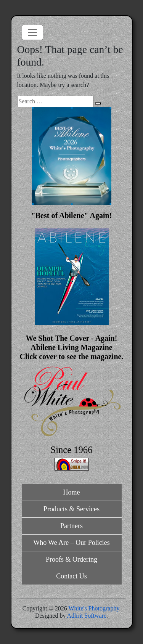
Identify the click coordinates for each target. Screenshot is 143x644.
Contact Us (71, 576)
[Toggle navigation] (32, 32)
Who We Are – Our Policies (71, 543)
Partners (71, 526)
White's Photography (94, 608)
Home (72, 492)
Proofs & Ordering (71, 559)
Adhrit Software (87, 616)
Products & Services (71, 509)
